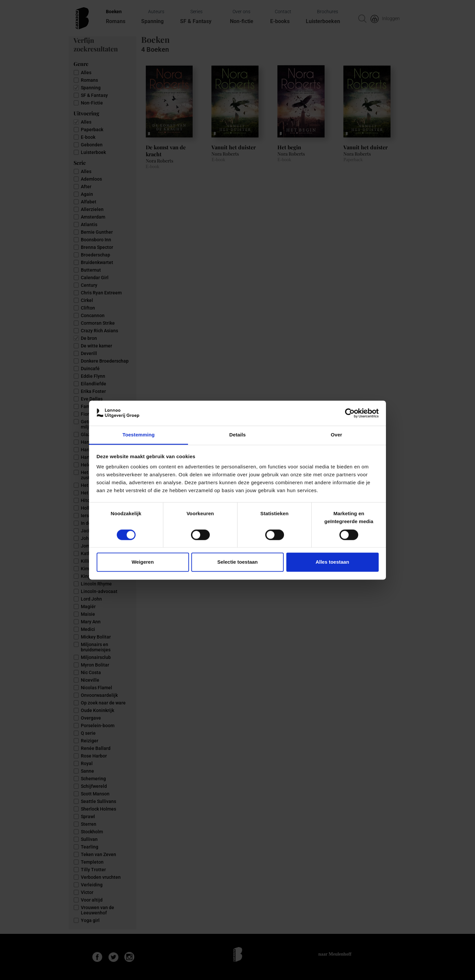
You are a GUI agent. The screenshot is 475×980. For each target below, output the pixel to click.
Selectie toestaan (238, 562)
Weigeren (143, 562)
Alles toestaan (332, 562)
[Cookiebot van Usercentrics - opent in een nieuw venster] (350, 413)
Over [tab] (337, 435)
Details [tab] (237, 435)
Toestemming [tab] (139, 435)
